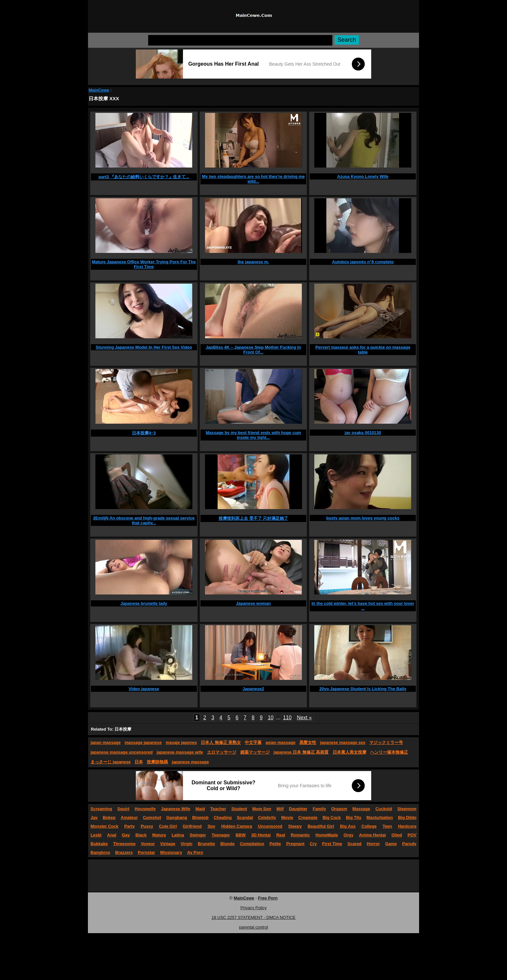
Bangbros (100, 852)
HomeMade (327, 835)
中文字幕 (253, 742)
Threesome (124, 844)
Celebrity (267, 817)
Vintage (168, 844)
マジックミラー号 (386, 742)
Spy (211, 826)
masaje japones (181, 742)
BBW (241, 835)
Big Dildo (407, 817)
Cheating (223, 817)
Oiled (397, 835)
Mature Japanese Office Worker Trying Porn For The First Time (144, 264)
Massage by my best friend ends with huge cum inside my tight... (253, 435)
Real (280, 835)
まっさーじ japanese (111, 762)
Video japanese (144, 689)
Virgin (186, 844)
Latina (178, 835)
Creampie (308, 817)
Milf (280, 809)
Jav (94, 817)
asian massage (280, 742)
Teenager (221, 835)
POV (412, 835)
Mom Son (262, 809)
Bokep (109, 817)
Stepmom (407, 809)
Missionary (171, 852)
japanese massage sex (343, 742)
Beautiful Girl (321, 826)
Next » (304, 718)
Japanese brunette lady (144, 603)
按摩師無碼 (157, 762)
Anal (112, 835)
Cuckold (384, 809)
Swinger (198, 835)
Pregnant (295, 844)
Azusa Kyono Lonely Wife (363, 176)
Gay (126, 835)
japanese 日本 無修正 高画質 (301, 752)
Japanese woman (253, 603)
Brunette (206, 844)
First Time (332, 844)
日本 (139, 762)
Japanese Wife (176, 809)
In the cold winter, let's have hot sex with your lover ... (363, 606)
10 (271, 718)
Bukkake (99, 844)
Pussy (147, 826)
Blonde (227, 844)
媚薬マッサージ (255, 752)
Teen (387, 826)
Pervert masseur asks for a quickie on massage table (363, 350)
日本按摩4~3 (144, 433)
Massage (361, 809)
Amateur (129, 817)
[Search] (240, 40)
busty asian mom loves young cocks (363, 518)
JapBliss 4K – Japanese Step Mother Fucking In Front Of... (253, 350)
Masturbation (380, 817)
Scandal (245, 817)
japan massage (106, 742)
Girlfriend (192, 826)
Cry (313, 844)
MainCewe (99, 90)
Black (141, 835)
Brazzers (124, 852)
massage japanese (143, 742)
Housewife (145, 809)
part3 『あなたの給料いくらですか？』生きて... (144, 177)
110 (287, 718)
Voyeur (148, 844)
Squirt (124, 809)
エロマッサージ (222, 752)
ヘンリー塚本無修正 (389, 752)
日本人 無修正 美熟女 (221, 742)
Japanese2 (253, 689)
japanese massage (190, 762)
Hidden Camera (237, 826)
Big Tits (354, 817)
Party (129, 826)
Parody (409, 844)
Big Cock (332, 817)
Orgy (349, 835)
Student (239, 809)
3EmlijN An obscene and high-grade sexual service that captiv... (144, 520)
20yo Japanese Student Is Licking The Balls (363, 689)
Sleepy (295, 826)
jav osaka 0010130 (363, 433)
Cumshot (152, 817)
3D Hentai (261, 835)
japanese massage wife (180, 752)
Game (391, 844)
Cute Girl (168, 826)
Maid (200, 809)
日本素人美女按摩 (350, 752)
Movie (287, 817)
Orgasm (339, 809)
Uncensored (270, 826)
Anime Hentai (372, 835)
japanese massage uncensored (122, 752)
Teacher (218, 809)
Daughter (298, 809)
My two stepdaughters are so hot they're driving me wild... (253, 179)
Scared (355, 844)
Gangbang (177, 817)
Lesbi (96, 835)
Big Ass (348, 826)
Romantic (300, 835)
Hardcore (407, 826)
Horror (373, 844)
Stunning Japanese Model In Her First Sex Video (144, 347)
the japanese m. (253, 262)
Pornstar (146, 852)
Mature (159, 835)
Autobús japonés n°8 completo (363, 262)
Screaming (101, 809)
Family (319, 809)
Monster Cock (104, 826)
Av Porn (195, 852)
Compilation (252, 844)
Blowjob (200, 817)
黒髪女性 (308, 742)
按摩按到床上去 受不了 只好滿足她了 (253, 518)
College (369, 826)
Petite (275, 844)
